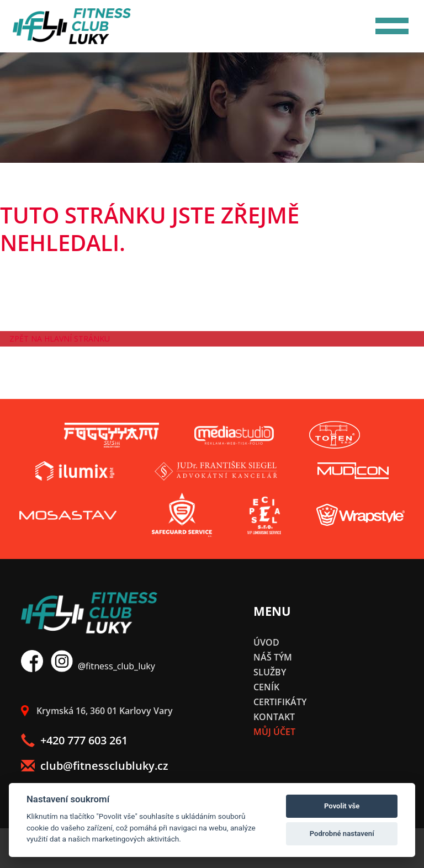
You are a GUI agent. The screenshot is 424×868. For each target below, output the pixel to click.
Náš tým (273, 657)
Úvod (266, 642)
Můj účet (274, 732)
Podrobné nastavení (342, 834)
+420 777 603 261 (74, 741)
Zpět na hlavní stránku (60, 339)
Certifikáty (280, 702)
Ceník (266, 687)
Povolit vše (342, 806)
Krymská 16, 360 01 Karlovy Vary (97, 711)
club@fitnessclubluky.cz (95, 766)
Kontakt (274, 717)
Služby (270, 672)
